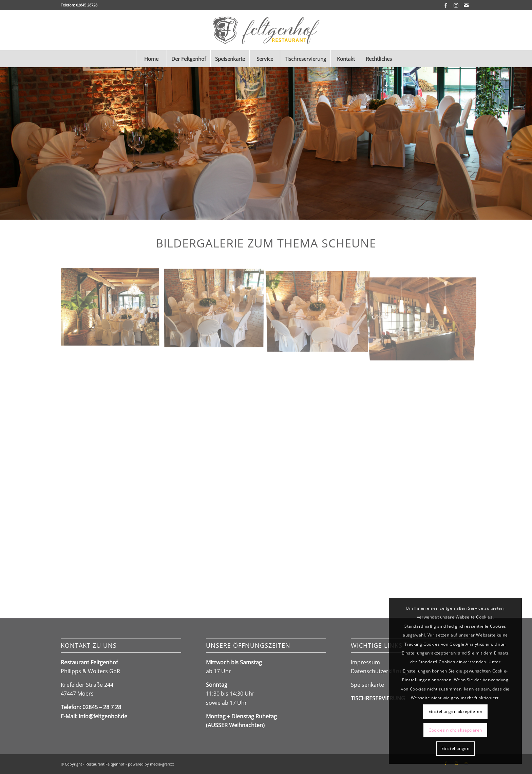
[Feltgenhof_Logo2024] (266, 30)
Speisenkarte (367, 685)
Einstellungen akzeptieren (455, 711)
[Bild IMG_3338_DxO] (113, 310)
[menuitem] (151, 59)
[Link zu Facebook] (446, 5)
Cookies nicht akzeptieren (455, 730)
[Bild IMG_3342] (216, 310)
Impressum (365, 662)
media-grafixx (162, 764)
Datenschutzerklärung (379, 671)
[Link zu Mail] (466, 5)
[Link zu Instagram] (456, 5)
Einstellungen (455, 748)
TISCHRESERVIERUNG (378, 698)
